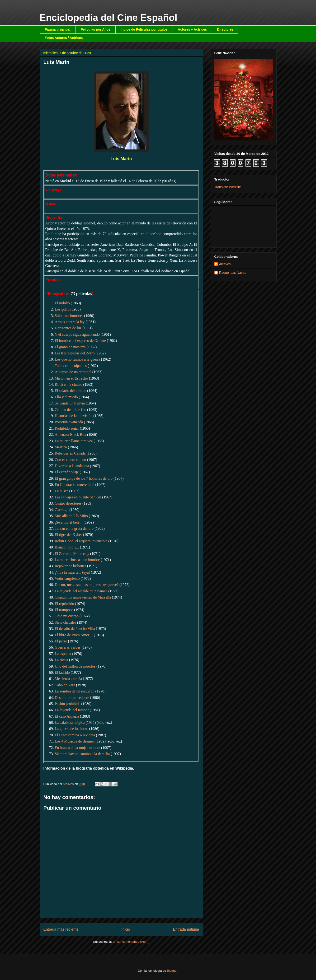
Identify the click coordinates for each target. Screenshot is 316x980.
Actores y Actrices (192, 29)
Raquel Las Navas (233, 273)
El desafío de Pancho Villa (75, 629)
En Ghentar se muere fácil (75, 485)
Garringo (62, 510)
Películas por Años (96, 29)
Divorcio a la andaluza (72, 466)
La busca (62, 491)
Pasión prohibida (68, 704)
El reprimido (64, 604)
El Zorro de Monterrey (72, 554)
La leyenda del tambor (72, 710)
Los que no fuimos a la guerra (78, 359)
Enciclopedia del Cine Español (108, 18)
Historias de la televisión (74, 416)
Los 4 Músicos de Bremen (75, 741)
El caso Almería (67, 716)
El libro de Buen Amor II (74, 635)
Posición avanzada (69, 422)
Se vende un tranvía (70, 403)
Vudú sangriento (67, 578)
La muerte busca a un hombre (77, 560)
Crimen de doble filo (71, 410)
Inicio (126, 929)
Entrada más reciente (61, 929)
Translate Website (228, 187)
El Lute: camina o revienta (75, 735)
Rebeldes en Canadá (70, 453)
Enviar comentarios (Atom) (131, 942)
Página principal (58, 29)
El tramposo (64, 610)
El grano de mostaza (70, 347)
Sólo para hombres (69, 316)
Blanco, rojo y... (67, 547)
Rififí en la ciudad (69, 384)
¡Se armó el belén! (69, 522)
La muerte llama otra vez (74, 441)
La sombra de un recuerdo (75, 691)
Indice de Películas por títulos (144, 29)
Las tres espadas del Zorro (75, 353)
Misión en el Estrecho (71, 378)
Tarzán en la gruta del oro (74, 528)
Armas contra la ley (70, 322)
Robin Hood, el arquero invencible (81, 541)
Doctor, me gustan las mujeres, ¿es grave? (87, 585)
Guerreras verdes (68, 647)
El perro (61, 641)
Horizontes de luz (68, 328)
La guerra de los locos (72, 729)
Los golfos (63, 309)
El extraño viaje (67, 472)
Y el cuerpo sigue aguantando (77, 334)
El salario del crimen (71, 391)
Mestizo (61, 447)
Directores (225, 29)
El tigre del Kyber (68, 535)
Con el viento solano (71, 460)
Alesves (225, 264)
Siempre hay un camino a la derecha (82, 754)
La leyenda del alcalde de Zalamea (81, 591)
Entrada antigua (186, 929)
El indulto (62, 303)
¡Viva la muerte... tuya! (72, 572)
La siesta (61, 660)
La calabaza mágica (70, 722)
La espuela (63, 654)
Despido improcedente (72, 698)
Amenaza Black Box (71, 434)
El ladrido (62, 672)
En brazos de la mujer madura (78, 748)
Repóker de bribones (71, 566)
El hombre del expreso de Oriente (80, 341)
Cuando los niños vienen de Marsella (83, 597)
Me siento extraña (68, 679)
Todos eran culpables (71, 366)
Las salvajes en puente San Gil (78, 497)
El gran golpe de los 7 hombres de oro (84, 478)
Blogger (172, 971)
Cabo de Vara (65, 685)
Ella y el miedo (66, 397)
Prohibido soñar (67, 428)
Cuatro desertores (68, 503)
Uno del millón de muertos (75, 666)
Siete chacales (66, 622)
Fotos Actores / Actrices (64, 38)
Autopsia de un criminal (73, 372)
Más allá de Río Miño (71, 516)
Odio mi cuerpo (67, 616)
